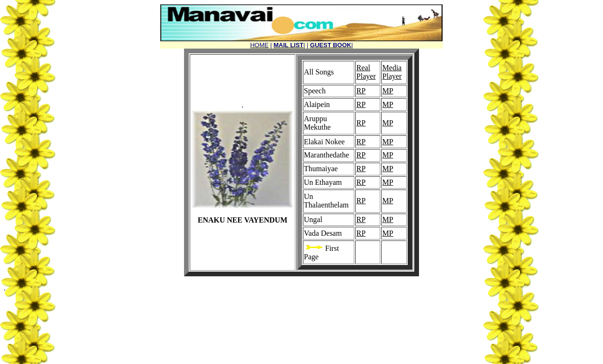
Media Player (392, 72)
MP (388, 91)
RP (361, 91)
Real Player (366, 72)
